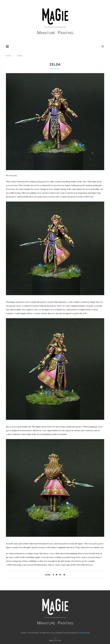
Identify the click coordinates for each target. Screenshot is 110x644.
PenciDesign (84, 633)
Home (9, 56)
